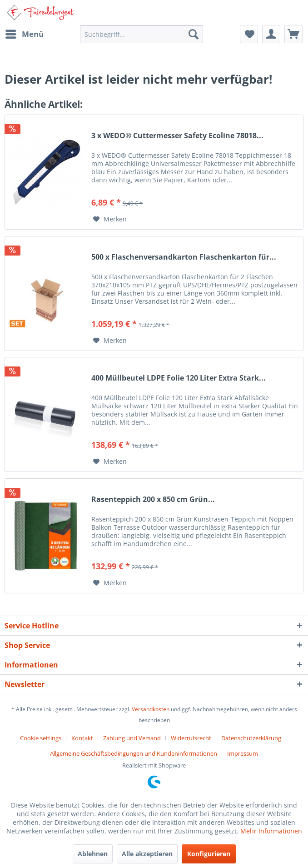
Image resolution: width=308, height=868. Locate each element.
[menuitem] (24, 34)
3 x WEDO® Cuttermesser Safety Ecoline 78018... (177, 136)
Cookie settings (41, 738)
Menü (25, 33)
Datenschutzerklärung (251, 738)
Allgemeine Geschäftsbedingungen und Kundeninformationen (134, 753)
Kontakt (82, 738)
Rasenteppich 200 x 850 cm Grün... (153, 499)
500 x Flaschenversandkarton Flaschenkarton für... (184, 257)
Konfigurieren (209, 854)
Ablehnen (93, 854)
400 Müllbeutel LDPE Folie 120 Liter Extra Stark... (179, 378)
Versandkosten (151, 709)
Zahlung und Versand (132, 738)
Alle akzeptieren (147, 854)
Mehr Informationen (271, 831)
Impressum (243, 753)
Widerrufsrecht (191, 738)
